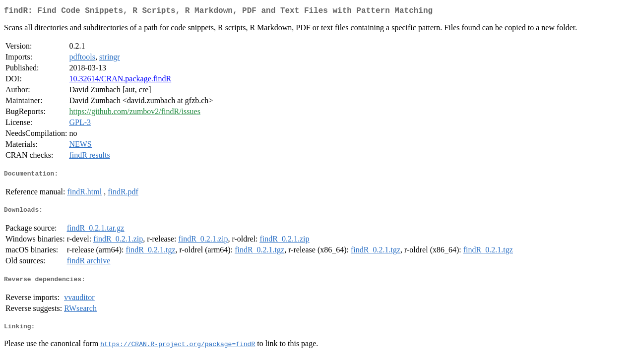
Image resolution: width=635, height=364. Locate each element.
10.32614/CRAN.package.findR (120, 81)
